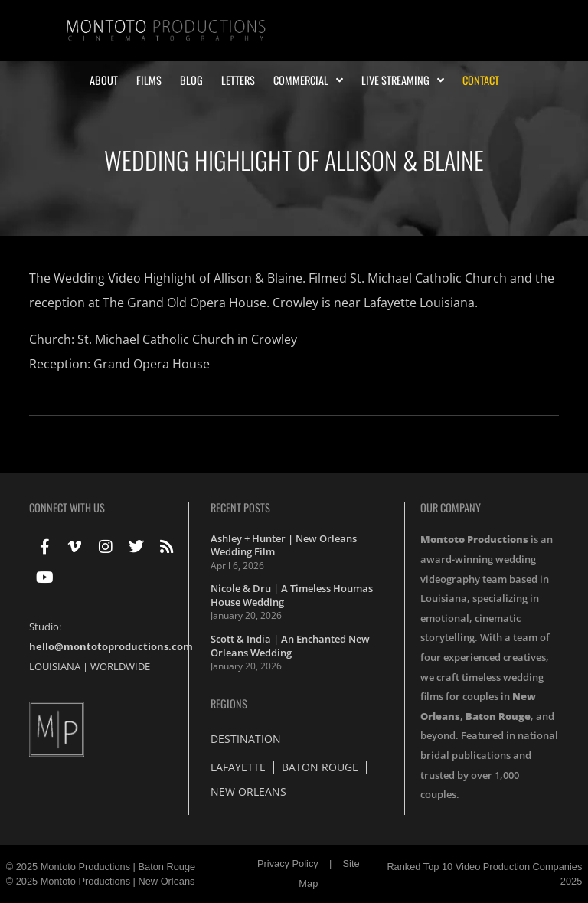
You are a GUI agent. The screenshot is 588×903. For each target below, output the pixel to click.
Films (149, 80)
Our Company (451, 507)
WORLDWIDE (120, 666)
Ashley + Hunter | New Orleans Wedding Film (284, 545)
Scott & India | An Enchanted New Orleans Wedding (290, 646)
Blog (191, 80)
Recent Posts (240, 507)
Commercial (308, 80)
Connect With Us (67, 507)
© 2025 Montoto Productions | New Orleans (101, 881)
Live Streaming (403, 80)
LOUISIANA (55, 666)
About (104, 80)
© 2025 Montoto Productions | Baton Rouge (101, 867)
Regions (229, 703)
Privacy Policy (288, 864)
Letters (238, 80)
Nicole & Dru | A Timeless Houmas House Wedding (292, 595)
